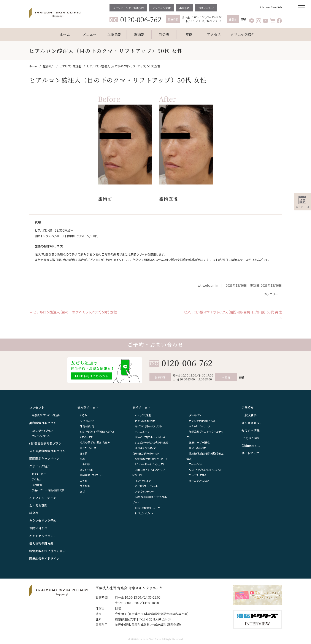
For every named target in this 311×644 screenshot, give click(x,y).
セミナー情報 (251, 430)
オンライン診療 (162, 8)
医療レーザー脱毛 (199, 442)
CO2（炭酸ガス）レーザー (149, 508)
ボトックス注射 (143, 415)
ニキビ (83, 481)
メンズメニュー (252, 423)
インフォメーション (43, 498)
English (277, 7)
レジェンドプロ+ (144, 513)
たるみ (84, 415)
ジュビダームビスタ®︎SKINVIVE (151, 442)
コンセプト (37, 407)
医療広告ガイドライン (44, 558)
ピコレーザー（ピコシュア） (150, 464)
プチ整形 (85, 486)
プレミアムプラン (41, 436)
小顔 (83, 459)
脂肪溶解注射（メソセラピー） (151, 459)
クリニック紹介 (40, 466)
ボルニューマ (142, 432)
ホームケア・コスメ (199, 481)
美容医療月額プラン (43, 423)
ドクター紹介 (39, 474)
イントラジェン (143, 481)
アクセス (36, 479)
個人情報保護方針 (41, 543)
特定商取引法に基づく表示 (47, 551)
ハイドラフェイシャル (146, 486)
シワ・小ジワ (87, 421)
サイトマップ (250, 453)
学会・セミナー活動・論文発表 (48, 490)
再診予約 (184, 8)
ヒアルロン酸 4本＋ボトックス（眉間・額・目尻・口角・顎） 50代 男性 (233, 315)
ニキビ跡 (85, 464)
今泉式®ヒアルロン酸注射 (46, 415)
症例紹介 (248, 407)
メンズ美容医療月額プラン (47, 451)
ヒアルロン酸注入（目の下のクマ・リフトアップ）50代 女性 (73, 312)
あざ (82, 491)
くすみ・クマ (86, 437)
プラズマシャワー (144, 491)
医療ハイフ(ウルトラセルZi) (150, 437)
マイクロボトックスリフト (148, 426)
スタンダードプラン (42, 430)
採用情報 (37, 485)
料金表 (34, 513)
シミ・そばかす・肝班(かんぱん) (97, 432)
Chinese (265, 7)
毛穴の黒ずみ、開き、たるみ (95, 442)
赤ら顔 (84, 453)
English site (251, 438)
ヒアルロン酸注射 (145, 421)
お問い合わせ (206, 8)
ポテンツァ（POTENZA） (202, 421)
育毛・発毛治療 (197, 448)
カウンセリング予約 (43, 520)
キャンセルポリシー (43, 536)
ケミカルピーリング (200, 426)
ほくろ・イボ (86, 470)
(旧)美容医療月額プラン (45, 443)
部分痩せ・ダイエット (91, 475)
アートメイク (196, 464)
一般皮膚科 (249, 415)
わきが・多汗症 (88, 448)
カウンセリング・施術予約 (128, 8)
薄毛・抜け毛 (87, 426)
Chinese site (251, 445)
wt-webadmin (208, 285)
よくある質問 (38, 505)
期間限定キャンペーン (44, 458)
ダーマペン (195, 415)
